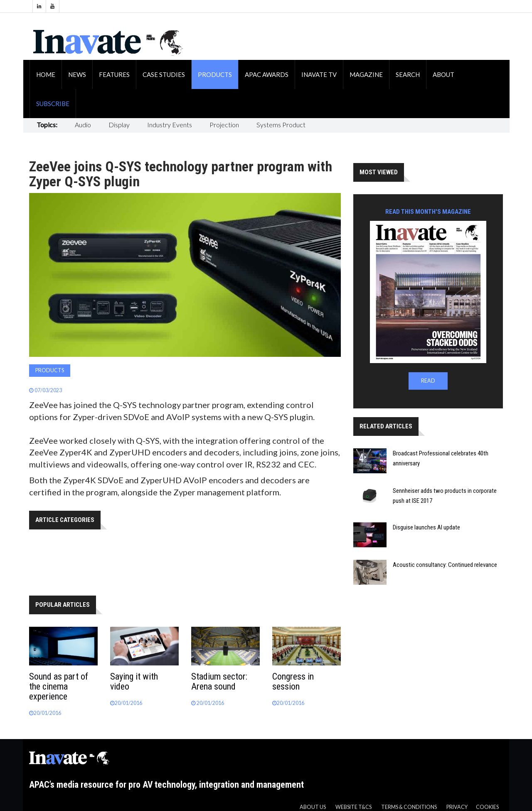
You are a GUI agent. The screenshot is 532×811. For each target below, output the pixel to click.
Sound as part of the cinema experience (59, 686)
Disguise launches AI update (426, 527)
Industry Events (170, 125)
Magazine (366, 74)
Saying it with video (134, 681)
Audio (83, 125)
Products (215, 74)
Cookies (487, 807)
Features (114, 74)
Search (408, 74)
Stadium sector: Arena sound (219, 681)
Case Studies (164, 74)
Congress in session (293, 681)
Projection (224, 125)
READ (428, 381)
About (443, 74)
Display (119, 125)
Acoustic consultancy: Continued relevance (445, 565)
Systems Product (281, 125)
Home (46, 74)
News (77, 74)
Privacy (457, 807)
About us (313, 807)
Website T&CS (353, 807)
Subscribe (53, 104)
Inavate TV (319, 74)
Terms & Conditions (409, 807)
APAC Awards (267, 74)
